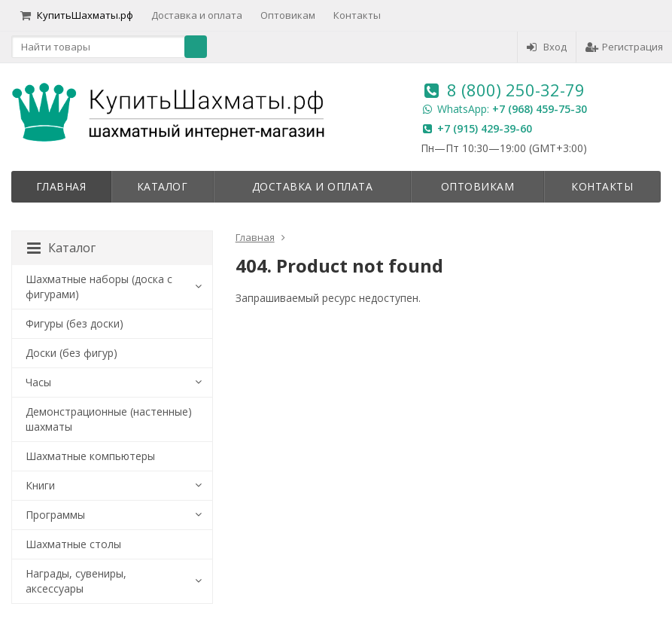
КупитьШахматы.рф (77, 15)
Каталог (163, 186)
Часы (38, 382)
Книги (40, 485)
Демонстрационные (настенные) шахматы (109, 419)
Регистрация (624, 47)
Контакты (357, 15)
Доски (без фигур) (71, 353)
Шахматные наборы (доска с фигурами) (99, 287)
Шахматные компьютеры (90, 456)
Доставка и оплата (197, 15)
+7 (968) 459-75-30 (540, 109)
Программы (55, 515)
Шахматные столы (73, 544)
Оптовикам (288, 15)
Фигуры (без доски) (74, 323)
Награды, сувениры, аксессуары (76, 581)
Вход (547, 47)
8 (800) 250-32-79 (516, 90)
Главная (61, 186)
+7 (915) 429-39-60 (485, 128)
